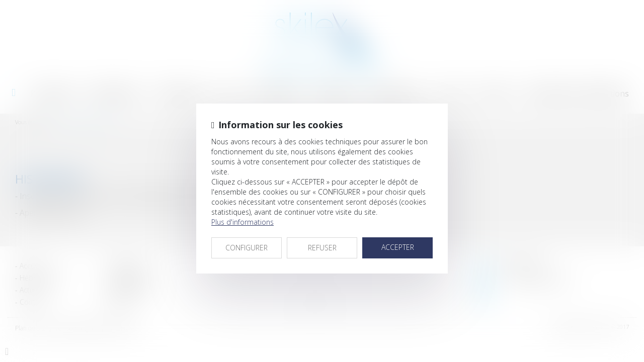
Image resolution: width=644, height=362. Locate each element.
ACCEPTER (398, 247)
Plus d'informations (243, 222)
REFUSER (322, 248)
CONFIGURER (247, 248)
